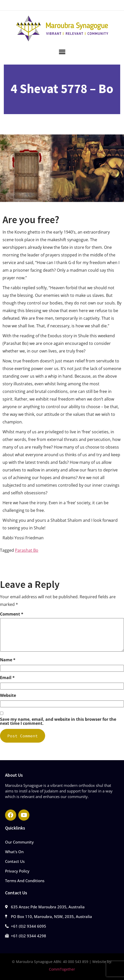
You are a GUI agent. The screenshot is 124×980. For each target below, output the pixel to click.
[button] (62, 52)
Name (8, 660)
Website (8, 695)
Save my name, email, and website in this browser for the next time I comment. (58, 721)
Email (7, 678)
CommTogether (62, 969)
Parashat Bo (27, 550)
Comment (12, 614)
